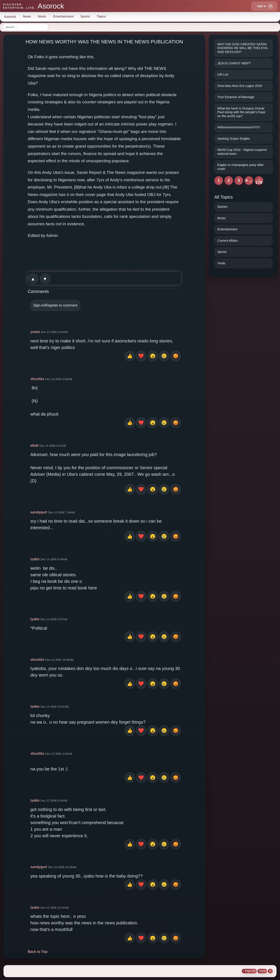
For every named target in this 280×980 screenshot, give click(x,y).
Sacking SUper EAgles (234, 139)
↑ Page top (249, 971)
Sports (85, 16)
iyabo (35, 559)
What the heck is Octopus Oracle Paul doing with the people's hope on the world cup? (241, 112)
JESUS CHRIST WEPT (234, 63)
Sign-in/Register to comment (55, 305)
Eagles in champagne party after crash (240, 167)
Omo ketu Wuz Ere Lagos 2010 (240, 86)
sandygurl (39, 512)
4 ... (249, 180)
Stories (222, 207)
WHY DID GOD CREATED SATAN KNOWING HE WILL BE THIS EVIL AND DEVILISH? (242, 48)
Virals (221, 263)
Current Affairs (227, 241)
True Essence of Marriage (236, 97)
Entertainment (63, 16)
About (262, 971)
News (27, 16)
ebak (34, 445)
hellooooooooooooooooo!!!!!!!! (239, 127)
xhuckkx (37, 379)
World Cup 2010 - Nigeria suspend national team (242, 152)
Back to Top (38, 952)
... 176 (259, 181)
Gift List (223, 74)
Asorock (10, 16)
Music (42, 16)
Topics (101, 16)
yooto (35, 332)
